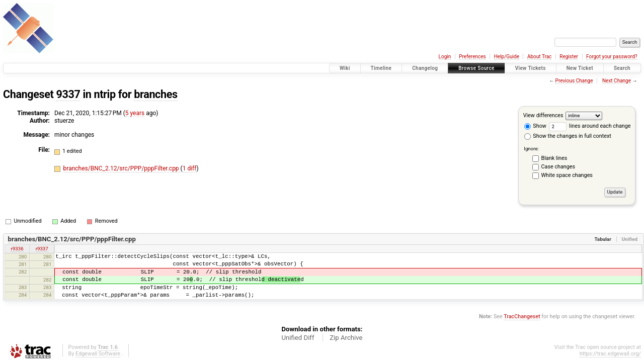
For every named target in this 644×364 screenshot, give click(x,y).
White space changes (567, 175)
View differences (543, 115)
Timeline (381, 68)
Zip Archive (346, 338)
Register (569, 57)
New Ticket (580, 68)
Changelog (425, 68)
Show (535, 126)
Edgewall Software (98, 354)
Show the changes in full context (568, 136)
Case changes (558, 167)
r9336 (17, 249)
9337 (68, 94)
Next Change (617, 81)
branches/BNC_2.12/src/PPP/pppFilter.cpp (122, 168)
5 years (135, 113)
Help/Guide (507, 57)
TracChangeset (522, 316)
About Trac (539, 57)
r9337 (42, 249)
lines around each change (590, 126)
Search (622, 68)
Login (445, 57)
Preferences (472, 57)
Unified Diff (298, 338)
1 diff (190, 168)
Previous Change (574, 81)
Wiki (345, 68)
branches (155, 94)
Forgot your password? (612, 57)
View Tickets (531, 68)
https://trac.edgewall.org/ (610, 354)
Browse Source (476, 68)
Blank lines (554, 158)
